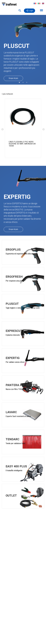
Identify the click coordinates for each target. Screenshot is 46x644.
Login (31, 11)
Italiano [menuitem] (39, 3)
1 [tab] (19, 83)
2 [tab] (23, 83)
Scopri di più (13, 78)
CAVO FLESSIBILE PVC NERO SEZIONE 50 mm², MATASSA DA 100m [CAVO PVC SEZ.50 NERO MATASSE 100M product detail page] (22, 144)
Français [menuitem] (35, 3)
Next (44, 129)
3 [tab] (27, 83)
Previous (2, 129)
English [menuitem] (43, 3)
